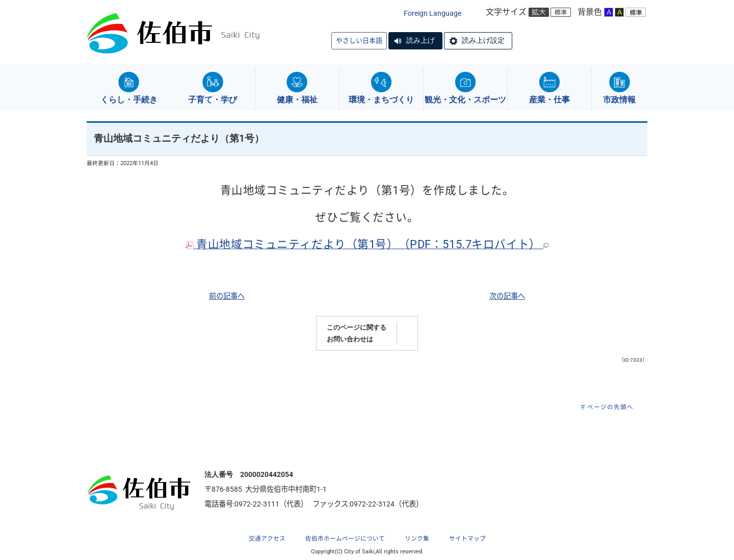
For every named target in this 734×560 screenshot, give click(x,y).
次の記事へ (507, 296)
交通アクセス (267, 539)
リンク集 (417, 539)
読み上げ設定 (483, 40)
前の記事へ (227, 296)
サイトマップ (467, 539)
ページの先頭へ (610, 407)
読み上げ (421, 40)
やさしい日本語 (359, 41)
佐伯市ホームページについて (345, 539)
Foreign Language (432, 14)
